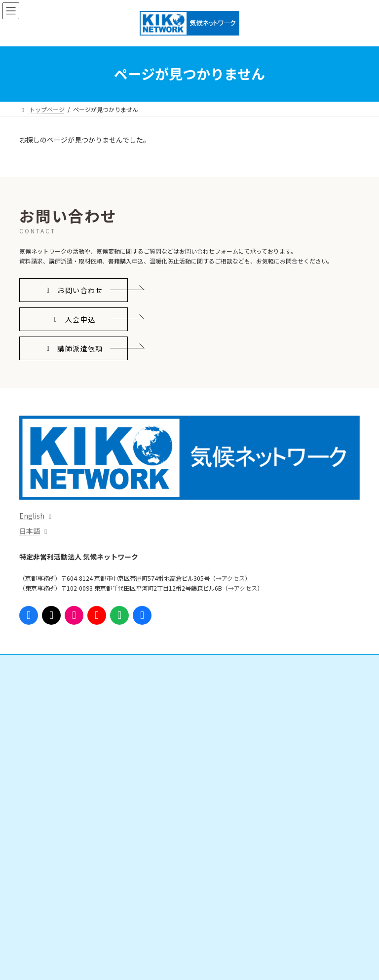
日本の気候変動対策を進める (70, 718)
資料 (37, 787)
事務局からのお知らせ (55, 924)
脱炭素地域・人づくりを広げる (73, 735)
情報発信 (37, 753)
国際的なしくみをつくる (64, 701)
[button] (74, 290)
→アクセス (230, 578)
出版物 (40, 804)
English (32, 516)
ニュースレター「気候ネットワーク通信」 (259, 787)
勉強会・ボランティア (238, 735)
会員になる (224, 701)
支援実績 (221, 770)
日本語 (30, 531)
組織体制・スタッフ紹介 (64, 890)
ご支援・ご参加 (224, 684)
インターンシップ (232, 753)
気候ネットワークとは (55, 839)
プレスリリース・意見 (60, 770)
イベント (37, 821)
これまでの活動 (52, 907)
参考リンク (218, 804)
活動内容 (37, 684)
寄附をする (224, 718)
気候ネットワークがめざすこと (73, 855)
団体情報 (43, 873)
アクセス (37, 941)
